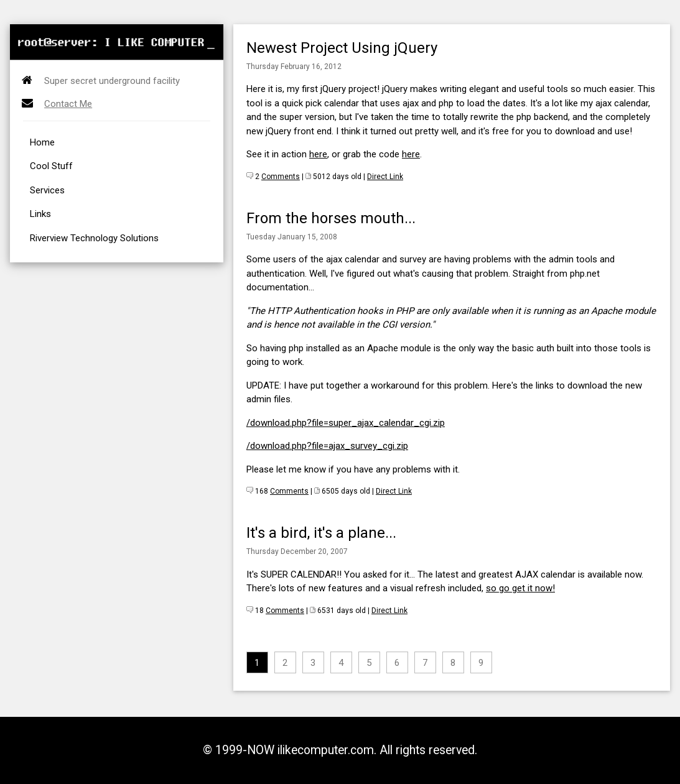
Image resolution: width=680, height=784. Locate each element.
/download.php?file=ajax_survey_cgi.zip (327, 446)
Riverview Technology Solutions (94, 238)
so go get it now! (520, 588)
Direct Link (385, 177)
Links (40, 214)
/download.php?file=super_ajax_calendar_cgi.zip (346, 423)
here (318, 154)
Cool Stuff (51, 166)
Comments (281, 177)
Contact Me (68, 104)
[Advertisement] (146, 5)
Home (42, 142)
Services (47, 190)
